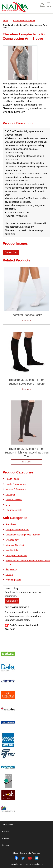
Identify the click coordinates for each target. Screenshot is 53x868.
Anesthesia (11, 524)
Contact (6, 838)
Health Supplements (16, 484)
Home (6, 21)
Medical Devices (14, 500)
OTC (8, 505)
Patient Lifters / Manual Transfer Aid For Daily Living (28, 562)
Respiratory (11, 569)
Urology (9, 575)
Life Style (10, 494)
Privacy (5, 831)
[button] (42, 5)
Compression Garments (24, 21)
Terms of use (8, 825)
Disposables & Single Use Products (23, 535)
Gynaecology (12, 540)
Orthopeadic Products (16, 556)
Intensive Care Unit (15, 545)
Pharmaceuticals (14, 510)
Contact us (12, 601)
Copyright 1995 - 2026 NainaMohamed (26, 864)
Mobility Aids (12, 550)
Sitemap (6, 845)
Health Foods (12, 479)
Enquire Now (11, 252)
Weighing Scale (13, 580)
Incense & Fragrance (16, 489)
